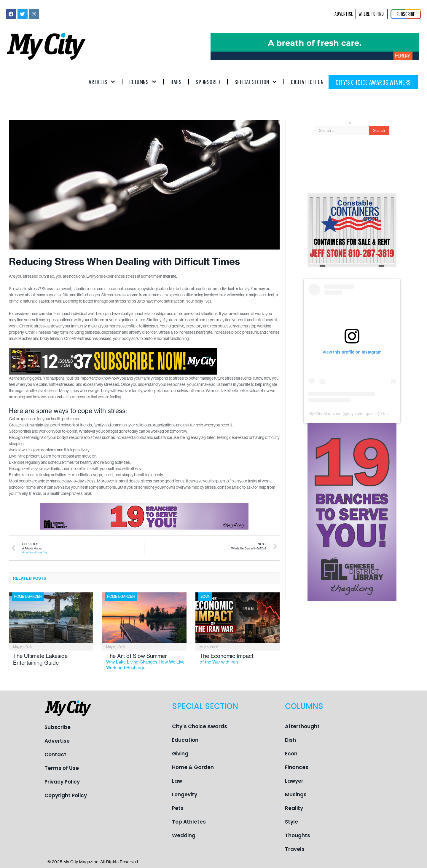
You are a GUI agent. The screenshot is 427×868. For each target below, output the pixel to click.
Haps (176, 82)
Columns (143, 82)
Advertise (57, 741)
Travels (295, 849)
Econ (205, 596)
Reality (294, 808)
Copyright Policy (66, 795)
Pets (178, 808)
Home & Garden (28, 596)
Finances (297, 767)
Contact (55, 754)
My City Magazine (325, 414)
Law (177, 781)
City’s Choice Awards (200, 726)
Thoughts (298, 835)
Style (291, 822)
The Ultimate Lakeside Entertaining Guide (40, 659)
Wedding (184, 835)
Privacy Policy (62, 782)
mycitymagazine (363, 414)
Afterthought (302, 726)
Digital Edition (307, 82)
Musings (296, 795)
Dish (290, 740)
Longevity (185, 795)
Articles (102, 82)
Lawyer (294, 781)
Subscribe (58, 727)
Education (185, 740)
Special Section (256, 82)
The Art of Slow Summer (146, 662)
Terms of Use (62, 768)
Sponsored (208, 82)
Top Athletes (189, 822)
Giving (180, 754)
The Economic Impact (240, 659)
